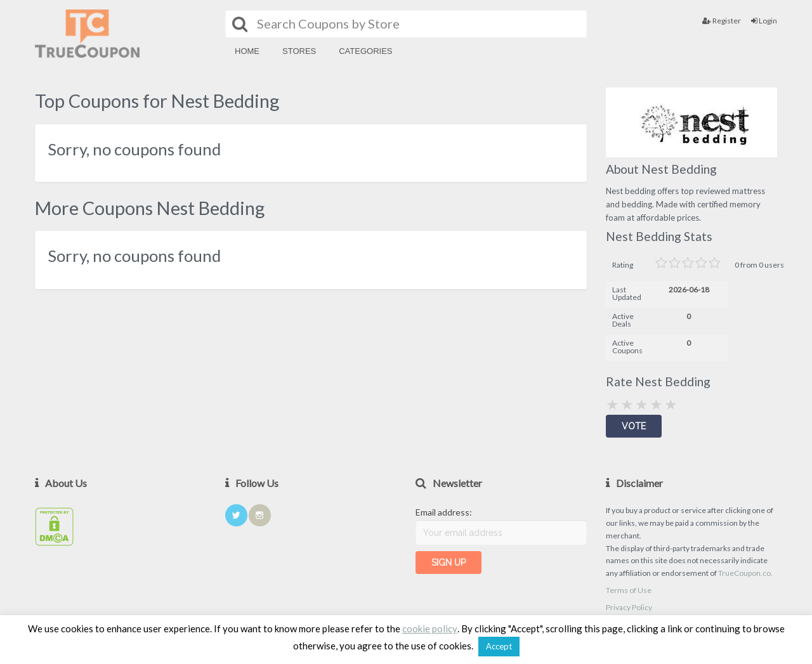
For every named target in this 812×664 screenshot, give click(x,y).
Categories (365, 51)
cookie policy (430, 628)
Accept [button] (499, 646)
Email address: (444, 512)
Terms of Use (629, 590)
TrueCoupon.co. (745, 573)
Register (722, 21)
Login (764, 21)
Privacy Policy (629, 607)
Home (247, 51)
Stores (299, 51)
